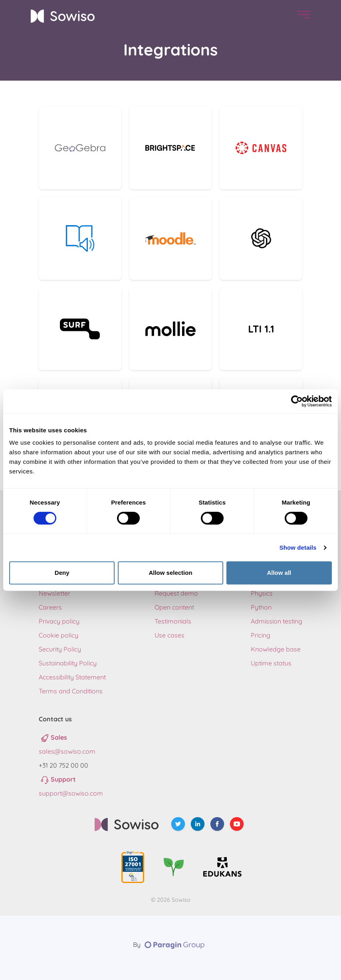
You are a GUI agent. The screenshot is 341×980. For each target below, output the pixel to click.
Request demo (176, 593)
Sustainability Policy (68, 663)
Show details (298, 547)
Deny (62, 573)
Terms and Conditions (71, 691)
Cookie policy (58, 635)
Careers (50, 607)
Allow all (279, 573)
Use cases (170, 635)
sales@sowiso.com (67, 751)
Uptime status (271, 663)
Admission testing (277, 621)
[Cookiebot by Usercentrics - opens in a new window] (297, 401)
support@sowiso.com (71, 793)
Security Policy (60, 649)
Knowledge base (276, 649)
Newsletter (55, 593)
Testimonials (173, 621)
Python (261, 607)
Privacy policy (59, 621)
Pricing (261, 635)
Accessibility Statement (72, 677)
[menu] (302, 16)
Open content (174, 607)
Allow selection (170, 573)
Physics (262, 593)
